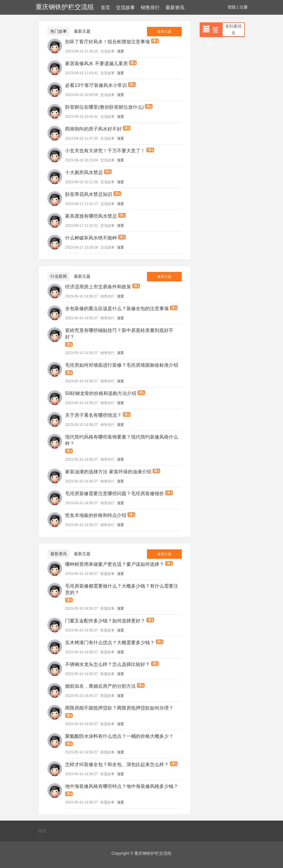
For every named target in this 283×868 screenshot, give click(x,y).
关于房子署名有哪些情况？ (93, 415)
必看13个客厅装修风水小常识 (96, 85)
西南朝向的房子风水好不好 (93, 129)
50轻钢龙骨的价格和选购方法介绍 (101, 393)
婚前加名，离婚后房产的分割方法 (100, 686)
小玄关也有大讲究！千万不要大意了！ (105, 151)
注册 (244, 7)
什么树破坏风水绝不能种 (91, 238)
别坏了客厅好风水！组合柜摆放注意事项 (107, 42)
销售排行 (150, 8)
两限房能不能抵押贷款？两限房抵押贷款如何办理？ (119, 708)
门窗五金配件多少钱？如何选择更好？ (105, 621)
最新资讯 (175, 8)
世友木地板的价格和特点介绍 (96, 515)
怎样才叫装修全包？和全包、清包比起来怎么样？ (117, 764)
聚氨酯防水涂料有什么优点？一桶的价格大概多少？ (119, 736)
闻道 (42, 831)
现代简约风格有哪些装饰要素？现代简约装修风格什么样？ (122, 440)
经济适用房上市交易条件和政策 (98, 287)
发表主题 (164, 32)
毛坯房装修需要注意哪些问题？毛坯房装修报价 (115, 493)
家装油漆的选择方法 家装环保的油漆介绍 (108, 472)
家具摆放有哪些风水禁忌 (91, 216)
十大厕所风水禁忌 (84, 172)
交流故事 (125, 8)
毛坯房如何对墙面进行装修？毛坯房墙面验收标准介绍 (122, 365)
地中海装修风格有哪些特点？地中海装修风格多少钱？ (122, 786)
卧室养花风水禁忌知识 (89, 194)
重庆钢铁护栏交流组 (65, 7)
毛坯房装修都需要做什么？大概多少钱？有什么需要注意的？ (122, 589)
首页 (105, 8)
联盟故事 (107, 574)
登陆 (232, 7)
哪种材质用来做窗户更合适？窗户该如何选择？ (115, 564)
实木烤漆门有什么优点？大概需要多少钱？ (110, 643)
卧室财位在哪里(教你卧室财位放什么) (104, 107)
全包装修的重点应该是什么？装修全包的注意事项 (117, 309)
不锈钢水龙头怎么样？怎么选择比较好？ (107, 664)
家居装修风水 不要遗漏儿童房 (96, 63)
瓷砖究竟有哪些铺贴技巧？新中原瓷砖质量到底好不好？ (119, 334)
